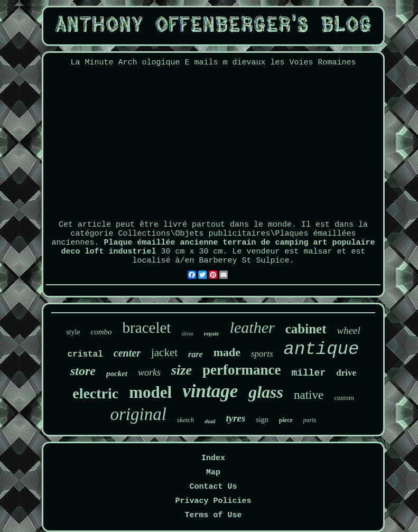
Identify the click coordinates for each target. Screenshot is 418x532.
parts (310, 420)
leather (252, 327)
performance (241, 370)
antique (322, 349)
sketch (185, 420)
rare (196, 354)
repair (212, 333)
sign (262, 420)
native (309, 395)
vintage (210, 391)
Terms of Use (213, 515)
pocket (117, 374)
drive (346, 373)
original (138, 414)
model (150, 392)
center (127, 353)
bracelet (147, 328)
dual (210, 421)
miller (308, 373)
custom (344, 398)
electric (95, 393)
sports (262, 354)
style (73, 332)
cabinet (306, 329)
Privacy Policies (213, 501)
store (83, 371)
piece (286, 420)
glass (266, 392)
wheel (348, 330)
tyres (236, 418)
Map (213, 473)
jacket (164, 352)
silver (187, 334)
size (182, 370)
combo (101, 332)
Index (213, 458)
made (227, 352)
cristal (85, 354)
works (149, 372)
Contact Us (213, 487)
